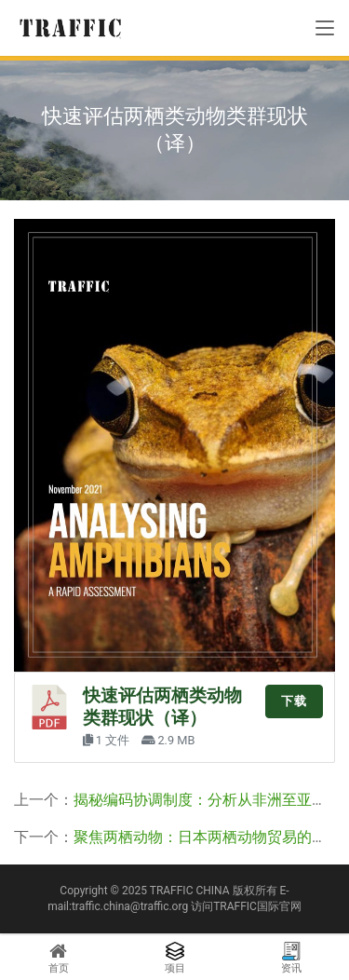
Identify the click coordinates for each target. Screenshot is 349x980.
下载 (294, 701)
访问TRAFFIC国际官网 (246, 906)
